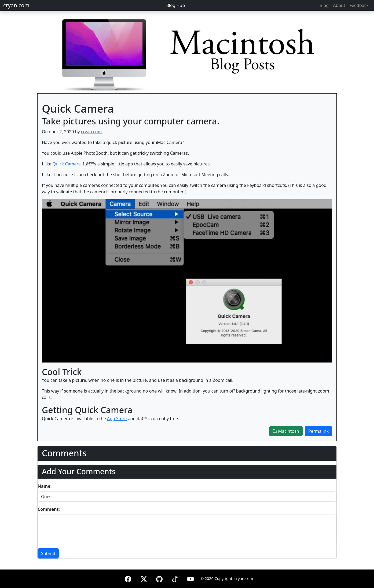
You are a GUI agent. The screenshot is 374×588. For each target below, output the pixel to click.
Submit (48, 553)
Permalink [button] (318, 431)
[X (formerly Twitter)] (144, 578)
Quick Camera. (67, 164)
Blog (324, 5)
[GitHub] (159, 578)
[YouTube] (190, 578)
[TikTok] (175, 578)
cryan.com (16, 5)
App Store (117, 419)
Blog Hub (175, 5)
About (339, 5)
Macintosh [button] (286, 431)
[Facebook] (128, 578)
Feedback (359, 5)
